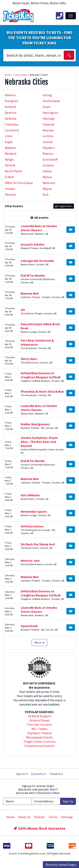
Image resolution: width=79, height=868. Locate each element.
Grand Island (51, 101)
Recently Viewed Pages (61, 865)
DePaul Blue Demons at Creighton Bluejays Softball (41, 375)
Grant (47, 107)
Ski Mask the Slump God (38, 544)
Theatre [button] (56, 774)
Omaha (10, 189)
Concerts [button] (38, 774)
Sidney (47, 171)
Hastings (49, 118)
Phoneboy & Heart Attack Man (42, 391)
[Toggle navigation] (71, 16)
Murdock (11, 154)
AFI (23, 310)
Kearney (48, 130)
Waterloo (49, 183)
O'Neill (9, 177)
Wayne (47, 189)
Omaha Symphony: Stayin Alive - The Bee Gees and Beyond (39, 442)
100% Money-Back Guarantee (40, 828)
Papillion (49, 148)
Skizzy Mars (29, 359)
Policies (40, 817)
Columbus (12, 124)
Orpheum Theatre (40, 733)
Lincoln (48, 142)
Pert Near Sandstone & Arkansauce (37, 342)
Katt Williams (30, 495)
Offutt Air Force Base (19, 183)
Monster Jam (30, 561)
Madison (11, 148)
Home (10, 817)
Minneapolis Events (39, 737)
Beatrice (11, 113)
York (46, 195)
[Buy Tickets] (71, 230)
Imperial (48, 124)
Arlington (11, 101)
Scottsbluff (50, 159)
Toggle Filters (64, 206)
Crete (9, 136)
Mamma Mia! (30, 293)
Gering (47, 95)
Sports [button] (22, 774)
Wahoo (47, 177)
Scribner (48, 165)
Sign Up (68, 801)
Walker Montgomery (35, 424)
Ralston (48, 154)
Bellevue (11, 118)
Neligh (9, 159)
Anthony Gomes (32, 526)
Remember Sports (34, 511)
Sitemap (67, 817)
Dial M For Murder (33, 275)
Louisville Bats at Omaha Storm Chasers (39, 228)
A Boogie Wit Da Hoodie (37, 261)
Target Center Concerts (39, 741)
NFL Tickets (39, 729)
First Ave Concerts (40, 725)
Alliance (10, 95)
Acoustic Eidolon (33, 244)
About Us (24, 817)
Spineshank (29, 626)
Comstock (12, 130)
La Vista (48, 136)
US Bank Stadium (39, 716)
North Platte (13, 171)
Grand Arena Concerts (40, 746)
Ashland (10, 107)
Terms (53, 817)
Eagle (9, 142)
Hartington (50, 113)
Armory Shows (40, 720)
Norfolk (10, 165)
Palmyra (10, 195)
